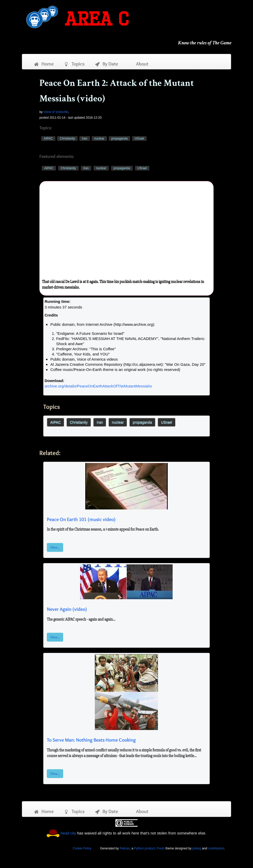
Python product (145, 848)
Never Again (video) (67, 609)
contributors (216, 848)
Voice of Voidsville (56, 112)
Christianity (67, 139)
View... (55, 547)
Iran (85, 139)
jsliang (197, 848)
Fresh (161, 848)
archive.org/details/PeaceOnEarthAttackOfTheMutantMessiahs (98, 386)
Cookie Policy (82, 848)
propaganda (119, 139)
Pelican (125, 848)
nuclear (99, 139)
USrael (139, 139)
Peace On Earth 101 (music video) (81, 519)
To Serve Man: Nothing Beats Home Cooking (91, 740)
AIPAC (48, 139)
